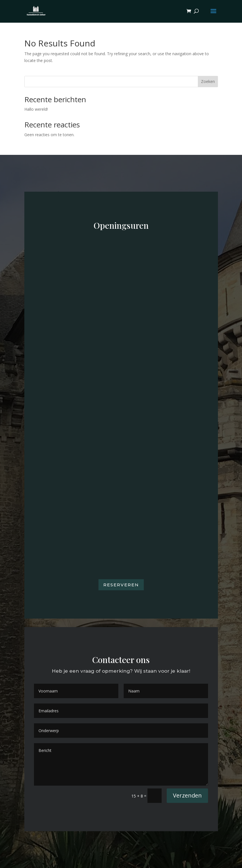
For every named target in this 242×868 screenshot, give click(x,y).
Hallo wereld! (36, 109)
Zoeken (208, 81)
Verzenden (187, 795)
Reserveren (121, 585)
